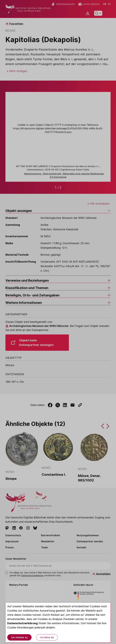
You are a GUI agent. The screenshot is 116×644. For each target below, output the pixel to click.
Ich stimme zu (19, 637)
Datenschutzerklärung (23, 623)
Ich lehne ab (47, 637)
